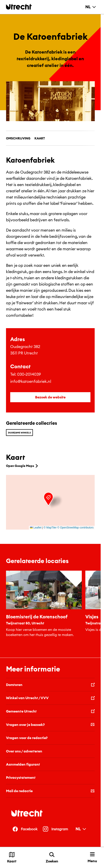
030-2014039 (29, 374)
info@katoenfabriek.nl (31, 381)
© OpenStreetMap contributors (75, 528)
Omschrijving (18, 138)
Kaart (40, 138)
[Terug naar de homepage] (19, 7)
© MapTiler (50, 528)
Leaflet (36, 528)
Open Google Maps (22, 466)
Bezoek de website (50, 397)
